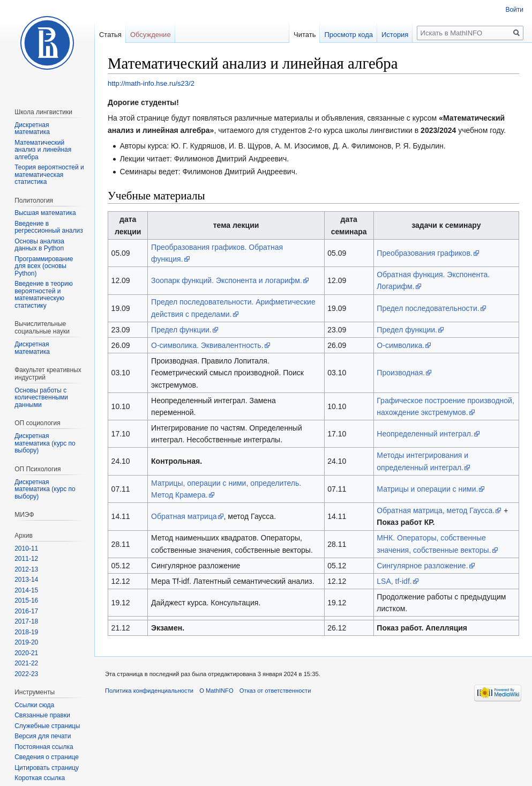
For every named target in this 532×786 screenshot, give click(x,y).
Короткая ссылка (40, 778)
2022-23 (26, 674)
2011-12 (26, 559)
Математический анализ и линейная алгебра (43, 150)
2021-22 (26, 663)
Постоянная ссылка (44, 747)
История (395, 35)
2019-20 (26, 642)
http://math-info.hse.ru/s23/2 (151, 83)
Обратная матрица (184, 516)
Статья (110, 35)
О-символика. (400, 345)
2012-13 (26, 569)
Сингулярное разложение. (422, 566)
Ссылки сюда (34, 705)
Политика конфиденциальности (149, 691)
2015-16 (26, 600)
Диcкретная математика (32, 348)
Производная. (401, 373)
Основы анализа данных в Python (39, 245)
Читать (305, 35)
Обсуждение (151, 35)
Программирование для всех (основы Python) (44, 266)
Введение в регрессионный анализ (49, 227)
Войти (514, 10)
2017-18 (26, 621)
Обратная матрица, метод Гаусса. (436, 510)
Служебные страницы (47, 726)
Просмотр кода (349, 35)
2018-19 (26, 632)
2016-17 (26, 611)
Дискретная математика (32, 129)
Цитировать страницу (47, 768)
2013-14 (26, 580)
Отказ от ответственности (275, 691)
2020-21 (26, 653)
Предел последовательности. (428, 308)
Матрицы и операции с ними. (427, 489)
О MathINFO (216, 691)
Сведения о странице (47, 757)
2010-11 (26, 548)
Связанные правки (42, 715)
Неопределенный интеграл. (425, 434)
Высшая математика (45, 213)
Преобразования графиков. (424, 253)
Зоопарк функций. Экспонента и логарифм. (227, 280)
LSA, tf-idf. (394, 581)
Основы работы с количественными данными (41, 398)
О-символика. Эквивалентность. (207, 345)
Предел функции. (181, 330)
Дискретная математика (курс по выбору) (45, 443)
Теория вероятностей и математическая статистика (49, 175)
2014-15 (26, 590)
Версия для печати (43, 736)
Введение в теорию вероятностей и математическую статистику (43, 295)
